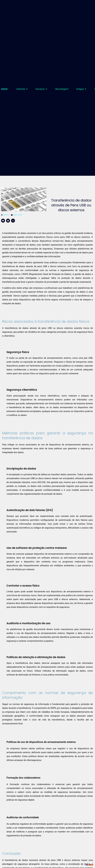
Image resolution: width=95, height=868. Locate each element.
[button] (3, 221)
